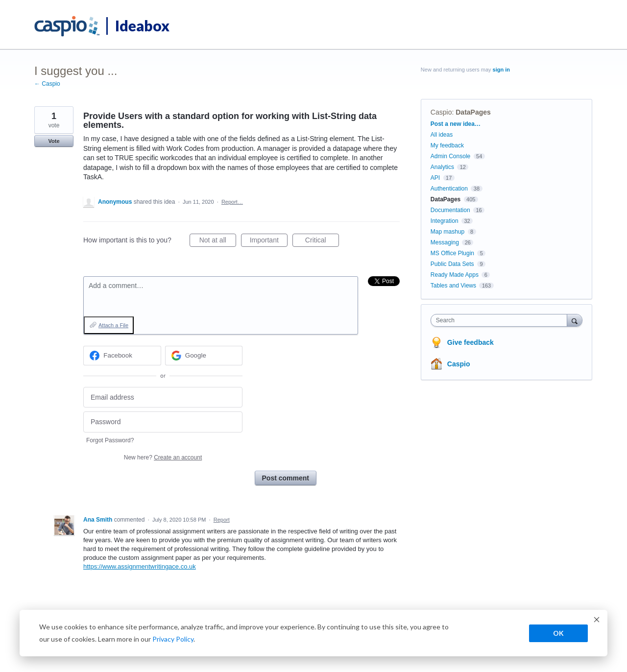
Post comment (286, 478)
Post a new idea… (456, 124)
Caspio (441, 112)
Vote (54, 141)
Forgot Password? (110, 440)
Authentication (449, 189)
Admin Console (450, 156)
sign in (501, 70)
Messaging (445, 242)
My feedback (447, 145)
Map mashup (447, 232)
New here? (163, 457)
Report (222, 520)
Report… (232, 202)
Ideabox (142, 25)
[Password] (163, 422)
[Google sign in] (204, 356)
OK (558, 633)
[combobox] (501, 320)
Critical (322, 241)
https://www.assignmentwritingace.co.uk (140, 566)
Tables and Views (453, 286)
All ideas (442, 135)
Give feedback (470, 342)
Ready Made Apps (455, 275)
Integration (445, 221)
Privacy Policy (173, 639)
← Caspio (47, 84)
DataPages (473, 112)
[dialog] (313, 633)
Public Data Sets (452, 264)
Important (269, 241)
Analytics (442, 167)
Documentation (450, 210)
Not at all (218, 241)
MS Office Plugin (452, 253)
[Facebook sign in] (122, 356)
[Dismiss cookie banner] (597, 621)
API (435, 178)
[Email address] (163, 397)
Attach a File (113, 325)
